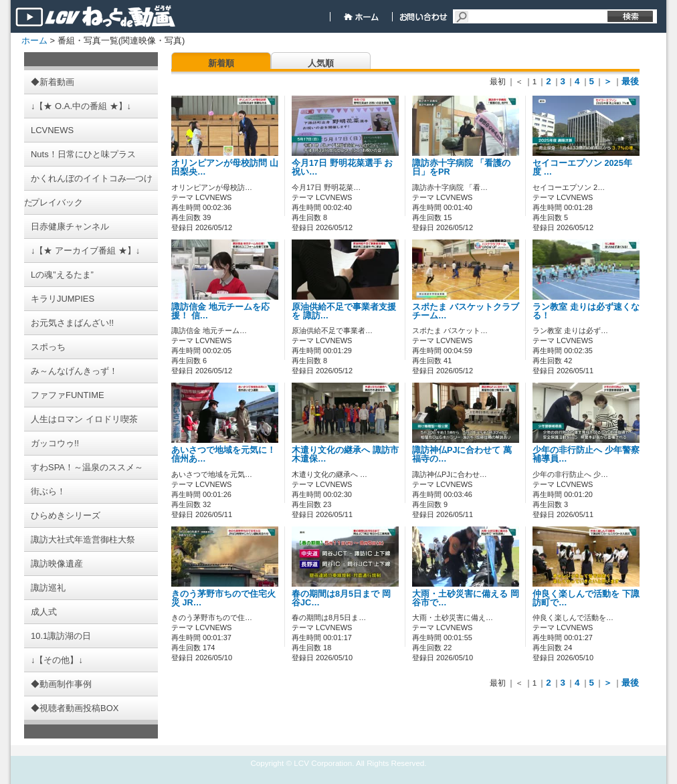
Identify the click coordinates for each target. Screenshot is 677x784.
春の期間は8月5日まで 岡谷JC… (341, 598)
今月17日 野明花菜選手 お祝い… (342, 168)
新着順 (221, 63)
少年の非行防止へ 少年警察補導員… (586, 455)
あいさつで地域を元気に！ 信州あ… (223, 455)
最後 (630, 81)
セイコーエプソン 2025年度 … (582, 168)
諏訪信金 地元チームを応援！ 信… (220, 311)
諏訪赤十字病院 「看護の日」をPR (461, 168)
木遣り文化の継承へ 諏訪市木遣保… (345, 455)
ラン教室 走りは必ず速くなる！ (586, 311)
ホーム (34, 40)
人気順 (321, 63)
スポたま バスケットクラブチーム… (466, 311)
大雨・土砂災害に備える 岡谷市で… (466, 598)
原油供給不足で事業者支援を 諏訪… (344, 311)
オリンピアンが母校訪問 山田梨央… (225, 168)
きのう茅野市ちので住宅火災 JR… (223, 598)
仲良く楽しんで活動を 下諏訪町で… (586, 598)
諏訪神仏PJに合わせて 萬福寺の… (462, 455)
